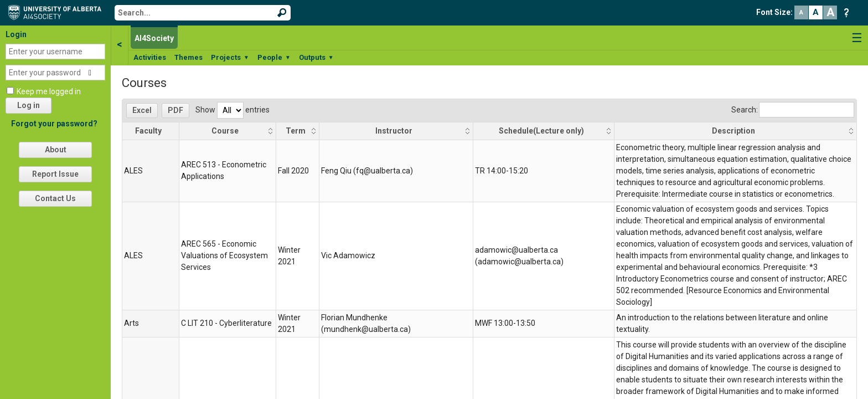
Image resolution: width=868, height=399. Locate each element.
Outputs (316, 57)
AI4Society (154, 38)
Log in (29, 105)
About (56, 150)
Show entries (232, 110)
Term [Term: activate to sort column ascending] (296, 131)
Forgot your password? (54, 124)
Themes (188, 57)
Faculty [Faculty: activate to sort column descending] (148, 131)
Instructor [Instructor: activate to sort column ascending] (394, 131)
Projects (230, 57)
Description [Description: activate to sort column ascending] (733, 131)
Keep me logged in (49, 91)
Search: (793, 110)
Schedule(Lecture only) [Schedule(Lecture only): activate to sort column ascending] (541, 131)
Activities (150, 57)
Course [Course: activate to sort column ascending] (225, 131)
